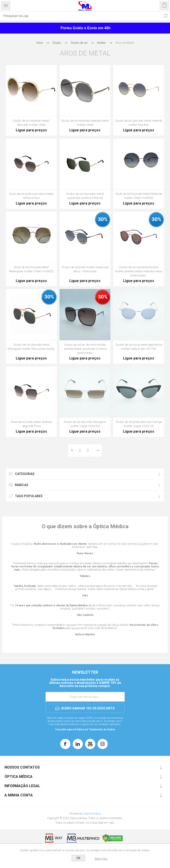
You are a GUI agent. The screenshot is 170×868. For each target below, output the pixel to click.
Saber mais (101, 859)
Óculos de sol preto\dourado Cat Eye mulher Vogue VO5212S (139, 424)
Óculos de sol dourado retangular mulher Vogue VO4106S (85, 424)
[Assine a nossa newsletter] (85, 697)
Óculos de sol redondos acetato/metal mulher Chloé (85, 123)
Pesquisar (165, 16)
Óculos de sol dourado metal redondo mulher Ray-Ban (139, 123)
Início (40, 43)
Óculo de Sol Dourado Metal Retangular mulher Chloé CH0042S (31, 269)
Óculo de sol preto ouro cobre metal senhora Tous (31, 196)
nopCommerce (92, 814)
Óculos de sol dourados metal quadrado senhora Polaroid (85, 196)
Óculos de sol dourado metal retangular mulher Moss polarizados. (31, 347)
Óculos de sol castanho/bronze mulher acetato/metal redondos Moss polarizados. (139, 271)
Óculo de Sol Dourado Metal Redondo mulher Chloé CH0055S (139, 196)
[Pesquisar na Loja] (80, 16)
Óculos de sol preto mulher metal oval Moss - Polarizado (85, 269)
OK (78, 858)
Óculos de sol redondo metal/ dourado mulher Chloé (31, 123)
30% (103, 219)
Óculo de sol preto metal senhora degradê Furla (31, 424)
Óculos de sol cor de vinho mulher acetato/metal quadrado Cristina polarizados (85, 349)
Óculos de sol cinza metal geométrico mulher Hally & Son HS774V (139, 347)
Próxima (98, 450)
